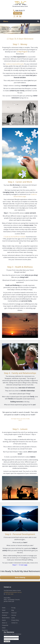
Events (4, 620)
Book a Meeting (20, 577)
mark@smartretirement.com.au (13, 592)
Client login (18, 13)
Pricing (13, 608)
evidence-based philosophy (15, 64)
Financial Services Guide (14, 615)
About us (5, 623)
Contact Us (14, 623)
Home (4, 608)
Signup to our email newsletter (13, 634)
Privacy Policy (15, 620)
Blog (13, 610)
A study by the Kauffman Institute (15, 237)
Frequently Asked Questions (5, 628)
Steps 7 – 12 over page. (20, 565)
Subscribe (7, 641)
